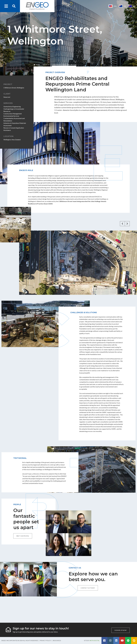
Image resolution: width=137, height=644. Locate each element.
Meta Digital (95, 640)
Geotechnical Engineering (12, 106)
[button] (122, 224)
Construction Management (13, 114)
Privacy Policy (46, 640)
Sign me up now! (121, 630)
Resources (57, 640)
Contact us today (88, 588)
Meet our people (23, 536)
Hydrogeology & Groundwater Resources (14, 110)
